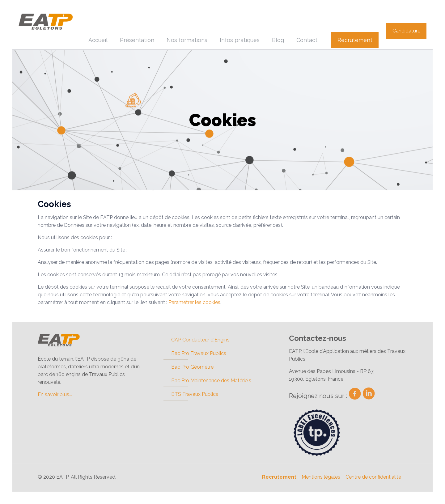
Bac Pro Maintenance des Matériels (211, 381)
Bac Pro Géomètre (192, 367)
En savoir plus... (55, 394)
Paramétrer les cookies (194, 302)
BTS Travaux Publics (195, 394)
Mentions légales (321, 477)
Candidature (406, 31)
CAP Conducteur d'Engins (200, 340)
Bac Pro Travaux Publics (199, 353)
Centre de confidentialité (373, 477)
